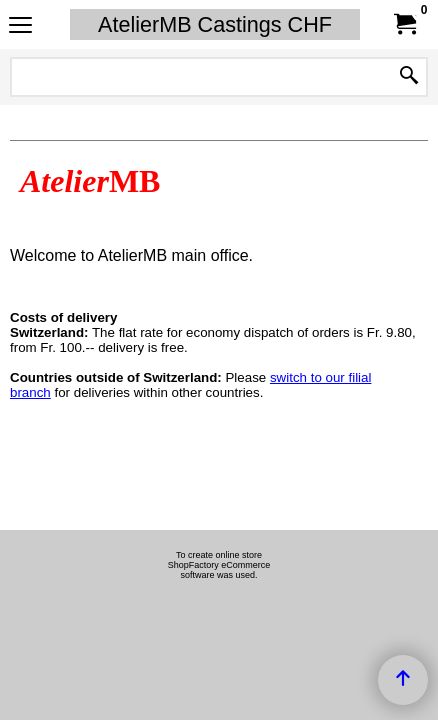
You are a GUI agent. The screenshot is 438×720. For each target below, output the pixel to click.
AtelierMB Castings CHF (215, 24)
